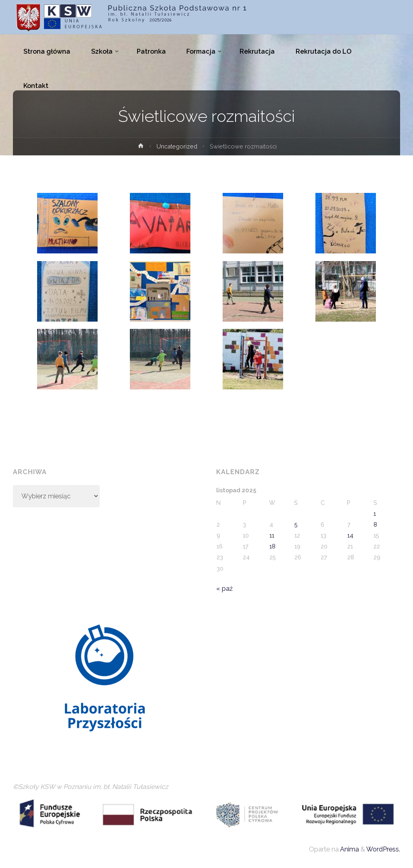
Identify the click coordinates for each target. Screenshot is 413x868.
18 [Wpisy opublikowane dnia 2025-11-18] (272, 546)
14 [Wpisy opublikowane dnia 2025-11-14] (350, 535)
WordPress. (383, 849)
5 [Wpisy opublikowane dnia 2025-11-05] (296, 524)
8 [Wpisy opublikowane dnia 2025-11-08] (375, 524)
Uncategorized (177, 146)
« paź (224, 589)
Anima (349, 849)
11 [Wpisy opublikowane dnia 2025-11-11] (272, 535)
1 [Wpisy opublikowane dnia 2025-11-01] (375, 513)
